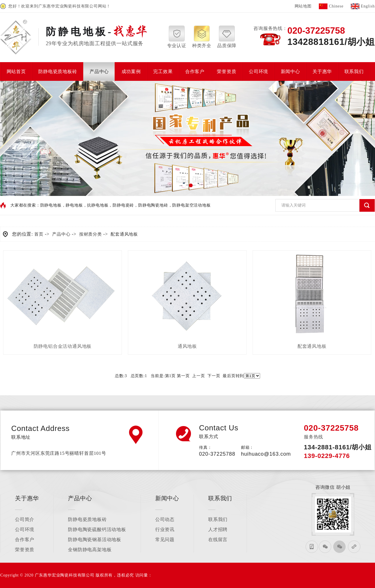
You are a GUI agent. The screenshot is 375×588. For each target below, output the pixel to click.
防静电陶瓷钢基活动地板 (95, 540)
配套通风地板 (124, 234)
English (368, 6)
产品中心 (61, 234)
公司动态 (165, 519)
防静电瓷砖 (123, 205)
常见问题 (165, 540)
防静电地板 (51, 205)
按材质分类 (91, 234)
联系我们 (218, 519)
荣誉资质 (25, 550)
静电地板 (74, 205)
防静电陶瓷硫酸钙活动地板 (97, 529)
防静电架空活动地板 (191, 205)
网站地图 (303, 6)
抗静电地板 (98, 205)
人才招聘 (218, 529)
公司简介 (25, 519)
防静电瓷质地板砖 (87, 519)
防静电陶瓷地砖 (153, 205)
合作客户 (25, 540)
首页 (39, 234)
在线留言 (218, 540)
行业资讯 (165, 529)
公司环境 (25, 529)
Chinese (336, 6)
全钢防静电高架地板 (90, 550)
